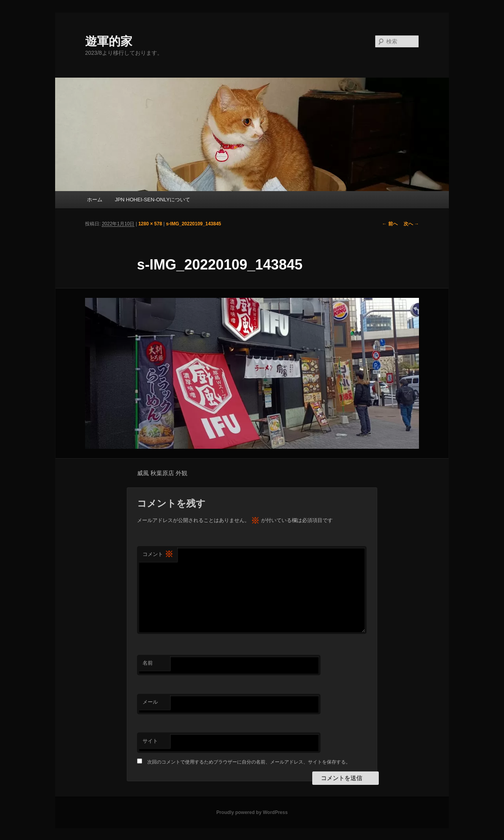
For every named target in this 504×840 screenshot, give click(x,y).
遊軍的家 (109, 41)
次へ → (411, 224)
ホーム (95, 200)
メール (150, 702)
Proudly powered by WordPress (252, 812)
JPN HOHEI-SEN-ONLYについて (153, 200)
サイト (150, 741)
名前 (148, 663)
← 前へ (390, 224)
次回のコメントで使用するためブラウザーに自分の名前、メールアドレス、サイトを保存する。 (249, 762)
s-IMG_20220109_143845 (193, 224)
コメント (158, 555)
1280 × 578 (150, 224)
